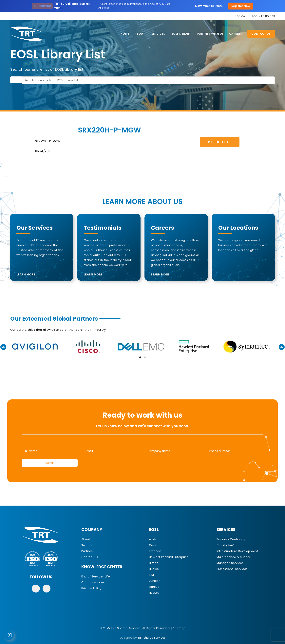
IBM (152, 575)
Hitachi (154, 563)
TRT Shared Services (152, 638)
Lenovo (154, 587)
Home (125, 34)
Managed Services (230, 563)
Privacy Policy (91, 588)
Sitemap (179, 628)
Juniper (154, 581)
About (140, 34)
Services (158, 34)
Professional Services (232, 569)
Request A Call (220, 142)
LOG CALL (241, 16)
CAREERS (236, 34)
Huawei (154, 569)
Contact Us (261, 34)
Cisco (153, 545)
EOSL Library (181, 34)
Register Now (241, 6)
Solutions (88, 545)
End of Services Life (96, 576)
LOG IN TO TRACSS (264, 16)
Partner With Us (210, 34)
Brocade (155, 551)
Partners (87, 551)
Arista (153, 539)
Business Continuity (231, 539)
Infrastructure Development (237, 551)
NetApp (154, 593)
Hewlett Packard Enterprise (169, 557)
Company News (93, 582)
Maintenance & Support (234, 557)
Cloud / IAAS (226, 545)
